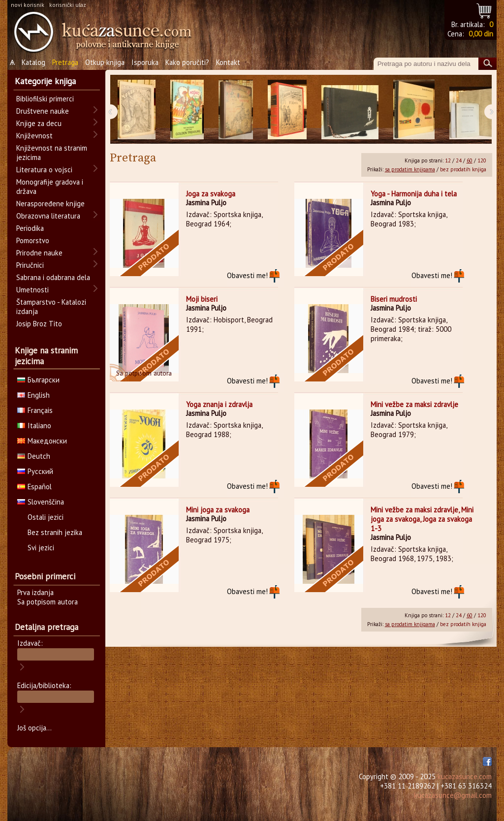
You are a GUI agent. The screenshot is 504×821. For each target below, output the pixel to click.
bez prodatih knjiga (463, 169)
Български (38, 380)
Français (35, 410)
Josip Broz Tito (39, 324)
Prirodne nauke (39, 253)
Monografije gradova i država (50, 187)
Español (34, 487)
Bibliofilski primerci (45, 99)
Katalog (33, 62)
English (33, 395)
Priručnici (30, 265)
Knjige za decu (39, 123)
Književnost (34, 136)
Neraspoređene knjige (50, 204)
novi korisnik (28, 5)
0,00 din (481, 34)
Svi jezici (41, 548)
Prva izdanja (35, 592)
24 (459, 160)
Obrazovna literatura (48, 216)
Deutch (34, 456)
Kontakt (228, 62)
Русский (35, 471)
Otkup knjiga (105, 62)
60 (470, 160)
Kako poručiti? (187, 62)
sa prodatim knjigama (410, 169)
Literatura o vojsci (44, 170)
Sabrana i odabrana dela (53, 277)
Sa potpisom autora (47, 602)
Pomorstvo (33, 240)
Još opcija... (34, 728)
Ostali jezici (46, 517)
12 (448, 160)
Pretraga (65, 62)
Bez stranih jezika (55, 532)
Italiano (34, 426)
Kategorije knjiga (45, 81)
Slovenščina (41, 502)
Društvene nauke (43, 111)
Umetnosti (32, 290)
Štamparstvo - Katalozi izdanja (51, 307)
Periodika (30, 228)
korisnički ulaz (68, 5)
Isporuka (145, 62)
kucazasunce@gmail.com (453, 795)
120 (482, 160)
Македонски (42, 441)
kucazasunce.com (465, 776)
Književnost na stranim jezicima (52, 153)
